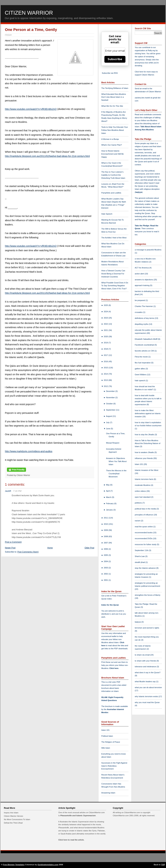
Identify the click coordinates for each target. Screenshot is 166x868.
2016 (106, 361)
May (108, 485)
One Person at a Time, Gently (31, 30)
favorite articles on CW (145, 351)
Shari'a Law (140, 556)
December (111, 391)
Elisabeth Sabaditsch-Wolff (146, 339)
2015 (106, 368)
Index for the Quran (110, 605)
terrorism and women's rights (147, 628)
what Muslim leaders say (145, 681)
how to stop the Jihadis (145, 435)
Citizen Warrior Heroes (13, 816)
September (111, 410)
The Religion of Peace (111, 742)
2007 (106, 543)
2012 (106, 386)
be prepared (140, 300)
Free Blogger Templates (14, 865)
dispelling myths (142, 324)
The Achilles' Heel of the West (114, 238)
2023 (106, 318)
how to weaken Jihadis (145, 452)
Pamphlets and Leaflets (111, 193)
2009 (106, 530)
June (108, 429)
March (109, 497)
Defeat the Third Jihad (13, 823)
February (110, 503)
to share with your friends (146, 661)
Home (50, 548)
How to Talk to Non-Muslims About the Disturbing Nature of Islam (148, 444)
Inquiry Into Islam (11, 813)
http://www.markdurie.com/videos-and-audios (29, 451)
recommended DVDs (144, 538)
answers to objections (144, 280)
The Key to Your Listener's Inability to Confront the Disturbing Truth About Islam (113, 175)
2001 (106, 580)
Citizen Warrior (29, 13)
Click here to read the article (71, 840)
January (110, 510)
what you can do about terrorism (148, 687)
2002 (106, 574)
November (111, 397)
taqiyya (139, 192)
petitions (139, 503)
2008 (106, 536)
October (110, 404)
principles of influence (144, 515)
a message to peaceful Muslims (148, 250)
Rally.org (151, 50)
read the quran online (144, 527)
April (108, 491)
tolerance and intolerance (146, 667)
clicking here (140, 54)
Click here (114, 668)
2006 (106, 549)
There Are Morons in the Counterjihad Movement (116, 474)
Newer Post (10, 548)
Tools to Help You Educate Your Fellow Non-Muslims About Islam (115, 130)
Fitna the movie (142, 357)
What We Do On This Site (112, 106)
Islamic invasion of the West (146, 470)
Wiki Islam (106, 748)
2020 (106, 336)
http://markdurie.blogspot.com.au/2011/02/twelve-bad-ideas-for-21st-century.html (47, 156)
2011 (106, 518)
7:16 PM (17, 491)
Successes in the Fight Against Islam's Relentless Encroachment (114, 766)
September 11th (142, 550)
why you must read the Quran (147, 702)
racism (138, 521)
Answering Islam (108, 793)
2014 (106, 374)
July (108, 422)
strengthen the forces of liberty (148, 595)
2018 (106, 349)
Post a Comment (13, 542)
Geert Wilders (141, 375)
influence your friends (144, 458)
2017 (106, 355)
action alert (140, 274)
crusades (139, 312)
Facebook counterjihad (145, 345)
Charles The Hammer (144, 306)
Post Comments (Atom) (28, 552)
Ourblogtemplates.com (48, 865)
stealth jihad (140, 562)
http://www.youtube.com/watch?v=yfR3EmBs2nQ (31, 109)
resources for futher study (146, 544)
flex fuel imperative (143, 363)
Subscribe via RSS (110, 73)
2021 (106, 330)
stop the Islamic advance (145, 568)
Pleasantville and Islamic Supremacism (78, 816)
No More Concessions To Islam (17, 819)
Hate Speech (107, 214)
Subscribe (115, 59)
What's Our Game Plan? (112, 145)
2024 (106, 312)
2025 (106, 305)
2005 (106, 555)
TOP (163, 865)
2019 (106, 343)
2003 (106, 568)
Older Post (89, 548)
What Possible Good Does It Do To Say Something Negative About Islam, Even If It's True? (115, 286)
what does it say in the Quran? (148, 672)
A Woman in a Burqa (110, 139)
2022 (106, 324)
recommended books (144, 533)
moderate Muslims (143, 485)
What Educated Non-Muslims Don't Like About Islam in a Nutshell (114, 97)
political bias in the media (146, 509)
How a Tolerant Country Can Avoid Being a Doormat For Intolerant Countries (113, 274)
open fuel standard (143, 497)
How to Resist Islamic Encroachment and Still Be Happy (113, 154)
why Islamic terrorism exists (147, 696)
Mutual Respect (113, 443)
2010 (106, 524)
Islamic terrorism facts (144, 479)
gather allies (140, 369)
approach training (142, 285)
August (109, 416)
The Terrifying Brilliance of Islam (115, 88)
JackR (8, 491)
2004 (106, 561)
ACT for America (142, 268)
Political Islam (107, 736)
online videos (141, 491)
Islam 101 (105, 730)
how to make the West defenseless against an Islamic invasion (148, 413)
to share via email (142, 655)
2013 (106, 380)
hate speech (140, 380)
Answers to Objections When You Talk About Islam (116, 461)
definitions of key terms (145, 318)
